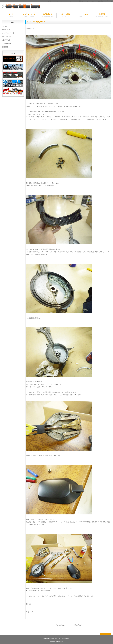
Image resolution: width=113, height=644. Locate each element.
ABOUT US (6, 40)
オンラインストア (29, 16)
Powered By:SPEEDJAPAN (56, 641)
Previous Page (60, 625)
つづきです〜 (30, 29)
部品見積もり (47, 16)
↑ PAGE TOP (106, 634)
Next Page (78, 625)
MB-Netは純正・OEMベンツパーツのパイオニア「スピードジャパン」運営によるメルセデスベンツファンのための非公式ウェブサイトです (79, 1)
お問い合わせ (7, 44)
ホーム (11, 16)
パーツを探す (66, 16)
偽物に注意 (6, 30)
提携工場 (102, 16)
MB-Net (55, 638)
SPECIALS (84, 16)
